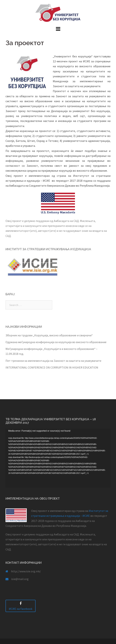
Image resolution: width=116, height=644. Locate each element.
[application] (58, 458)
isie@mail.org (20, 579)
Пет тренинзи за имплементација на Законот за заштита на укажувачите (53, 361)
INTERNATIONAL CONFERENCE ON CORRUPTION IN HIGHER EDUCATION (52, 367)
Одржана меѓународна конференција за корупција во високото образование (56, 342)
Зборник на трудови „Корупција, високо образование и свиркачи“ (49, 335)
